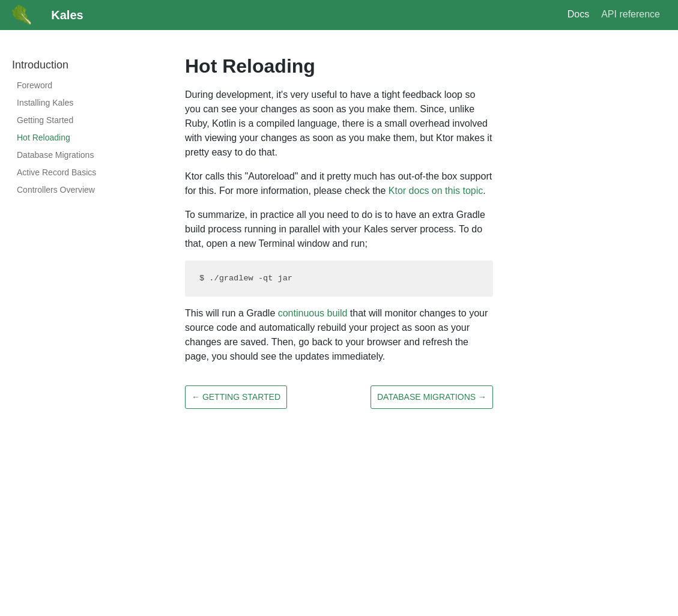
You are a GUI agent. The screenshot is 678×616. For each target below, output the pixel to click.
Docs (578, 14)
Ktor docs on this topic (436, 191)
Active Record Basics (56, 172)
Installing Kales (45, 103)
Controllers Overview (56, 190)
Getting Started (45, 120)
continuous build (313, 313)
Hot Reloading (44, 137)
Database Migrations (55, 155)
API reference (631, 14)
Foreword (35, 85)
